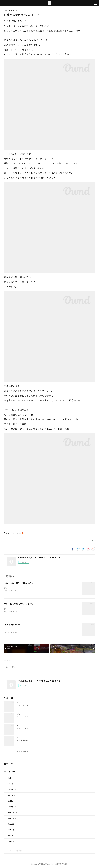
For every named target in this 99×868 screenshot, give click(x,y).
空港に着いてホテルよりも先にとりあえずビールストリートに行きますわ (32, 609)
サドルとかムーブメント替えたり (30, 737)
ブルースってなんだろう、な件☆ (19, 604)
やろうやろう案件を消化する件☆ (19, 583)
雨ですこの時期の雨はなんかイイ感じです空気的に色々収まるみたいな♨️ (33, 588)
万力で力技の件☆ (12, 625)
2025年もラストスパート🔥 (28, 749)
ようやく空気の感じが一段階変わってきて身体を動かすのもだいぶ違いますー (34, 630)
